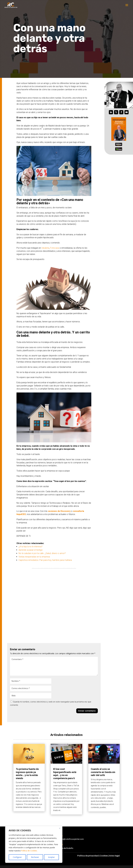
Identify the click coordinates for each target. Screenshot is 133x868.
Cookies (104, 856)
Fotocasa (55, 248)
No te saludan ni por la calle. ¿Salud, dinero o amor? (42, 553)
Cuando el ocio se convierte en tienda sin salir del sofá (103, 772)
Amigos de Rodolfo (65, 848)
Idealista (45, 248)
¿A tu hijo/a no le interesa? (31, 547)
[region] (34, 844)
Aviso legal (114, 856)
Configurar (17, 857)
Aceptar (51, 857)
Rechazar (35, 857)
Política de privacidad (88, 856)
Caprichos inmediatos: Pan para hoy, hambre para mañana (45, 560)
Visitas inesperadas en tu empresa (34, 557)
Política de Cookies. (29, 851)
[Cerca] (60, 828)
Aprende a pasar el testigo (31, 550)
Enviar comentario (87, 711)
